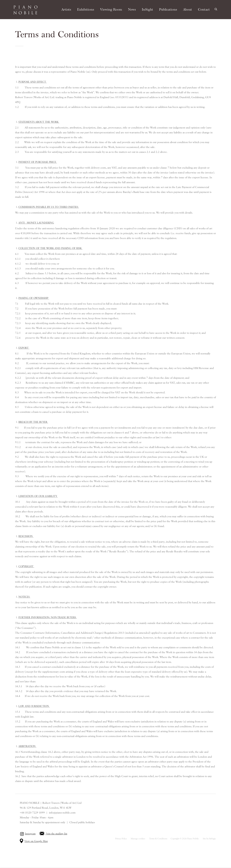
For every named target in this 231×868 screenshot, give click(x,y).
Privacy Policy (121, 839)
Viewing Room (111, 10)
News (132, 10)
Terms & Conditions (158, 839)
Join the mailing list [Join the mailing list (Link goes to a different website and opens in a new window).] (57, 834)
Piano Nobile (25, 10)
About (187, 10)
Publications (168, 10)
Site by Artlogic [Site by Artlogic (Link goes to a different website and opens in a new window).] (209, 839)
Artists (66, 10)
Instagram (30, 834)
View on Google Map (36, 841)
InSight (147, 10)
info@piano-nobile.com (62, 813)
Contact (204, 10)
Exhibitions (86, 10)
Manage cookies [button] (138, 839)
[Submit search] (216, 9)
